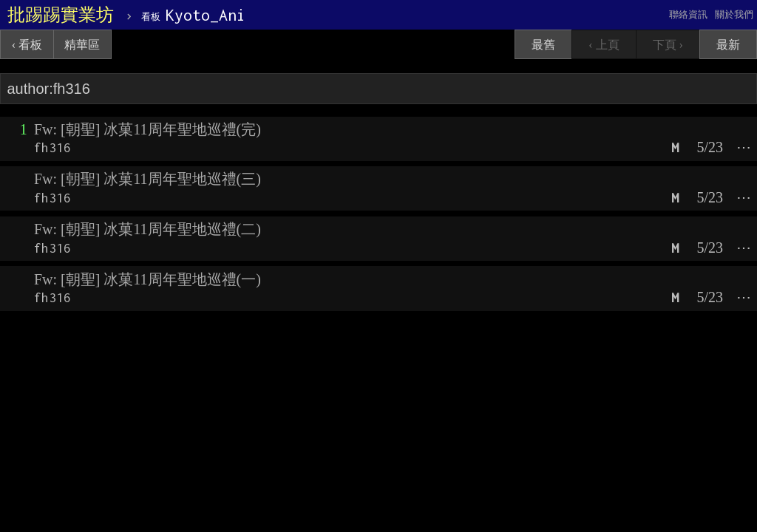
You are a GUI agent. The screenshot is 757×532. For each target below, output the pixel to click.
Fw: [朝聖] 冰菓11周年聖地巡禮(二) (147, 229)
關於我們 (734, 14)
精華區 (82, 45)
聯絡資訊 (688, 14)
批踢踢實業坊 (61, 15)
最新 (728, 45)
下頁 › (668, 45)
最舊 (543, 45)
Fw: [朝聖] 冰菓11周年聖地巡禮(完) (147, 129)
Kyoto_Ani (193, 15)
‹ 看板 (27, 45)
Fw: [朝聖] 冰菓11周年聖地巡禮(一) (147, 279)
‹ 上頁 (604, 45)
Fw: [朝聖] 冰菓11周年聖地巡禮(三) (147, 179)
